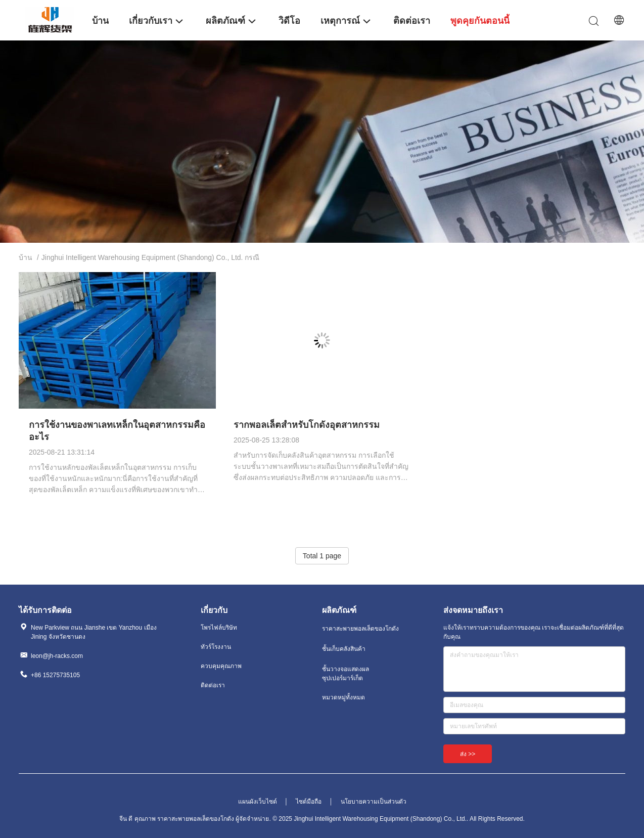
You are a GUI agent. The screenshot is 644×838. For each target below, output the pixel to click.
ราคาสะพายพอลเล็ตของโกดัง (360, 629)
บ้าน (26, 257)
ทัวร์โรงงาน (216, 647)
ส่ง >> (468, 754)
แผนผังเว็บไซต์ (258, 802)
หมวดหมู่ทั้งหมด (343, 697)
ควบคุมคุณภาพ (221, 666)
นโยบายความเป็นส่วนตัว (374, 802)
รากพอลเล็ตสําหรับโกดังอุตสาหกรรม (307, 425)
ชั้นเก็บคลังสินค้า (344, 649)
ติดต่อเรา (213, 685)
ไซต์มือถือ (309, 802)
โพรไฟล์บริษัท (219, 628)
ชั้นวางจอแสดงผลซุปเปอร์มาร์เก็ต (346, 674)
